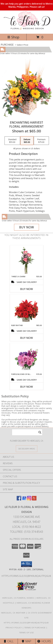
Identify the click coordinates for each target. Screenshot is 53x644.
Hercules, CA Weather (13, 613)
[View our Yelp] (34, 500)
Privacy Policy (14, 628)
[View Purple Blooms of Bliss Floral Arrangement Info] (26, 358)
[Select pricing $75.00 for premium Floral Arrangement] (41, 141)
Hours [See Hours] (44, 641)
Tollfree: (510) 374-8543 (26, 532)
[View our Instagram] (29, 500)
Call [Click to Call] (9, 641)
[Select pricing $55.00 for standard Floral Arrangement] (12, 141)
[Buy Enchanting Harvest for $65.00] (27, 227)
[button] (26, 564)
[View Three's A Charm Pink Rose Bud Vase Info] (26, 260)
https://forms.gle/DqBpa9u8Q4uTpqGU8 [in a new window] (27, 576)
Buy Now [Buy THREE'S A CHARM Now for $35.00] (27, 289)
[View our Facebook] (19, 500)
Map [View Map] (27, 641)
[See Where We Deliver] (27, 449)
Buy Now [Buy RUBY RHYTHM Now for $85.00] (27, 338)
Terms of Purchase (35, 628)
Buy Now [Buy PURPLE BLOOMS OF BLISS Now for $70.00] (27, 387)
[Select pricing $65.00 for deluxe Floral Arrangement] (27, 141)
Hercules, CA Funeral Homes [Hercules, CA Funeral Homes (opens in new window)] (18, 598)
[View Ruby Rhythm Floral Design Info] (26, 309)
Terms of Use (27, 633)
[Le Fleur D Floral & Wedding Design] (26, 30)
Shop (13, 37)
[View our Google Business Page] (24, 500)
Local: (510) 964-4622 (27, 527)
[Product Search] (27, 432)
